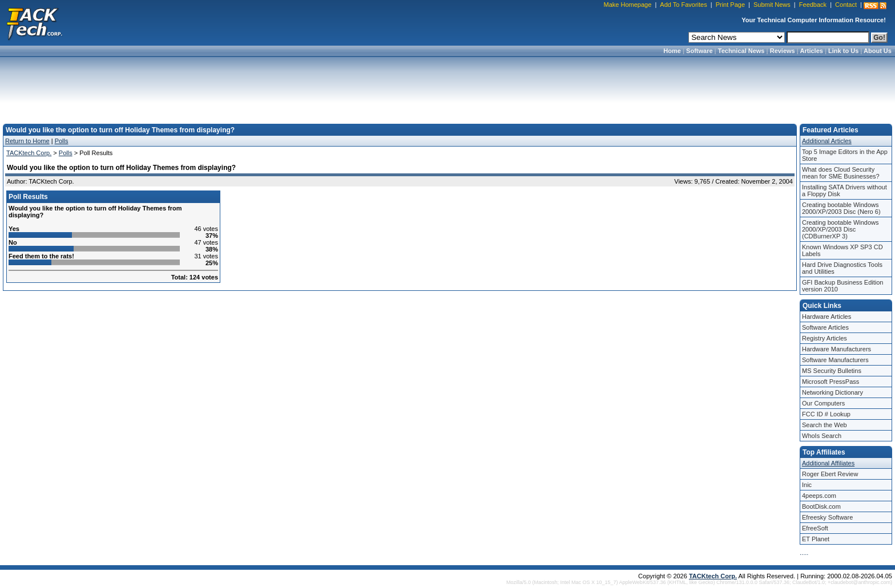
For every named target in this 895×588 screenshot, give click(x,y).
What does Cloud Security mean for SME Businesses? (841, 173)
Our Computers (823, 403)
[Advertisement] (447, 87)
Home (672, 51)
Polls (62, 141)
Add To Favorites (683, 5)
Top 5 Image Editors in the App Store (845, 155)
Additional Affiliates (828, 463)
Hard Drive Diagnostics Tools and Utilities (842, 268)
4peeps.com (819, 496)
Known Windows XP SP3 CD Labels (842, 250)
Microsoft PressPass (831, 382)
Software (699, 51)
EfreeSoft (815, 528)
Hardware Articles (827, 317)
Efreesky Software (827, 517)
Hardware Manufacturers (836, 349)
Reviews (783, 51)
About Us (878, 51)
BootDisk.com (821, 506)
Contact (846, 5)
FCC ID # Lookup (826, 414)
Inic (807, 485)
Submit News (772, 5)
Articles (812, 51)
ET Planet (816, 539)
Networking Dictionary (832, 392)
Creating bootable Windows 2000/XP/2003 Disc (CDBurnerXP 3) (840, 229)
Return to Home (27, 141)
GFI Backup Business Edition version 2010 (842, 286)
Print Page (730, 5)
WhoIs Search (822, 436)
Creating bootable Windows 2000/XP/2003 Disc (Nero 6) (841, 208)
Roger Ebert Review (830, 474)
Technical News (741, 51)
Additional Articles (827, 141)
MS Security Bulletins (832, 371)
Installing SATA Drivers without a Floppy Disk (844, 190)
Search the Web (825, 425)
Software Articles (825, 327)
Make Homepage (628, 5)
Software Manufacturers (835, 360)
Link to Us (843, 51)
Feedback (813, 5)
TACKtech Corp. (29, 153)
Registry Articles (825, 338)
